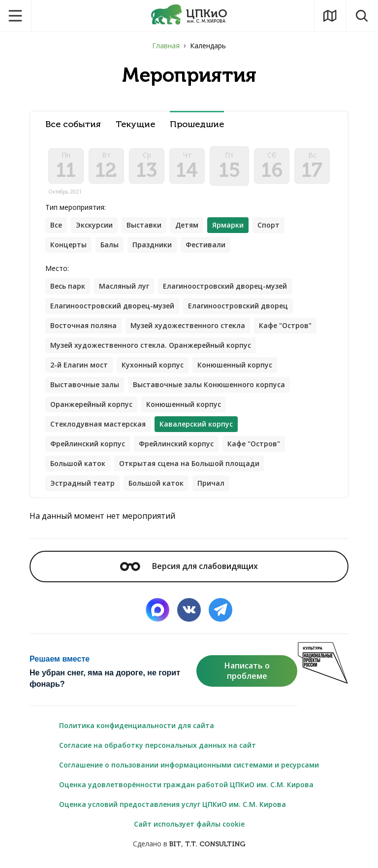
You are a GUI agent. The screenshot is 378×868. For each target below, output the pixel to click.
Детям (187, 225)
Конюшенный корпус (235, 365)
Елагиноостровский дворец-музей (225, 286)
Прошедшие (197, 124)
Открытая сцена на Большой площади (189, 463)
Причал (211, 483)
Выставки (144, 225)
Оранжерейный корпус (91, 404)
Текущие (135, 124)
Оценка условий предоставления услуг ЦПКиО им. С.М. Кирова (173, 804)
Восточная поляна (83, 325)
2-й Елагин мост (79, 365)
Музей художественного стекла (188, 325)
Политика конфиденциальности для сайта (137, 725)
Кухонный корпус (153, 365)
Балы (110, 245)
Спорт (268, 225)
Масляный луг (124, 286)
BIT (175, 844)
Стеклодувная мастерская (98, 424)
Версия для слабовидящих (189, 566)
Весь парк (68, 286)
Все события (73, 124)
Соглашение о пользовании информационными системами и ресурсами (189, 765)
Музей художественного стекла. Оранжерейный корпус (151, 345)
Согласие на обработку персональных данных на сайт (157, 745)
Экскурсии (94, 225)
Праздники (152, 245)
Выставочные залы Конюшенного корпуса (209, 384)
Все (56, 225)
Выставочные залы (85, 384)
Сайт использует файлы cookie (189, 824)
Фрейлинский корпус (88, 444)
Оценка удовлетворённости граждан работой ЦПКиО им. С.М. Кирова (186, 785)
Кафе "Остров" (285, 325)
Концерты (68, 245)
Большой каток (78, 463)
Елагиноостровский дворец (238, 306)
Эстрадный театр (82, 483)
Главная (166, 46)
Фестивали (205, 245)
